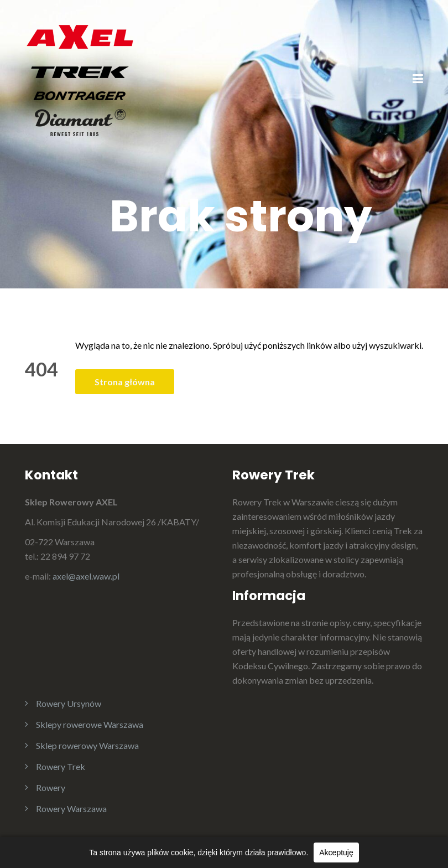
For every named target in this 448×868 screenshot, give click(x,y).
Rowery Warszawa (71, 808)
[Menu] (418, 80)
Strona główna (125, 382)
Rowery (51, 787)
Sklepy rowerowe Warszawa (90, 724)
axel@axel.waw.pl (86, 576)
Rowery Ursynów (69, 703)
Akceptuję (336, 852)
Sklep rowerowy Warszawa (87, 745)
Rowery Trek (61, 766)
